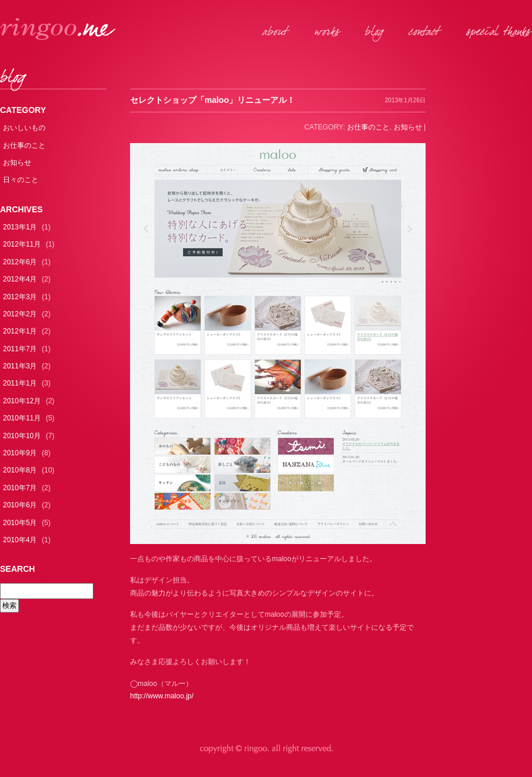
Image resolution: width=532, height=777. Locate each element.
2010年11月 (22, 418)
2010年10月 (22, 436)
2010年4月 (20, 540)
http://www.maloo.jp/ (162, 696)
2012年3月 (20, 297)
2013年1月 (20, 227)
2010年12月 (22, 401)
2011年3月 (20, 366)
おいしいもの (24, 128)
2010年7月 (20, 488)
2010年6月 (20, 505)
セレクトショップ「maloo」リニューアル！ (213, 100)
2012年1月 (20, 331)
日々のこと (21, 180)
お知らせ (17, 163)
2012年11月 (22, 244)
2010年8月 (20, 470)
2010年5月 (20, 523)
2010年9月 (20, 453)
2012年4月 (20, 279)
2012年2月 (20, 314)
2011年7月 (20, 349)
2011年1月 (20, 383)
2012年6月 (20, 262)
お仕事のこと (24, 145)
